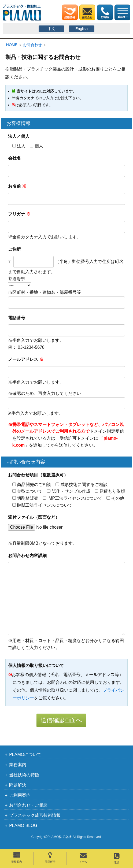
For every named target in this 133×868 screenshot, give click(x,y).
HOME (12, 45)
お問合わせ (32, 45)
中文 (51, 29)
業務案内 (17, 858)
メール (83, 858)
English (82, 29)
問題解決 (50, 858)
